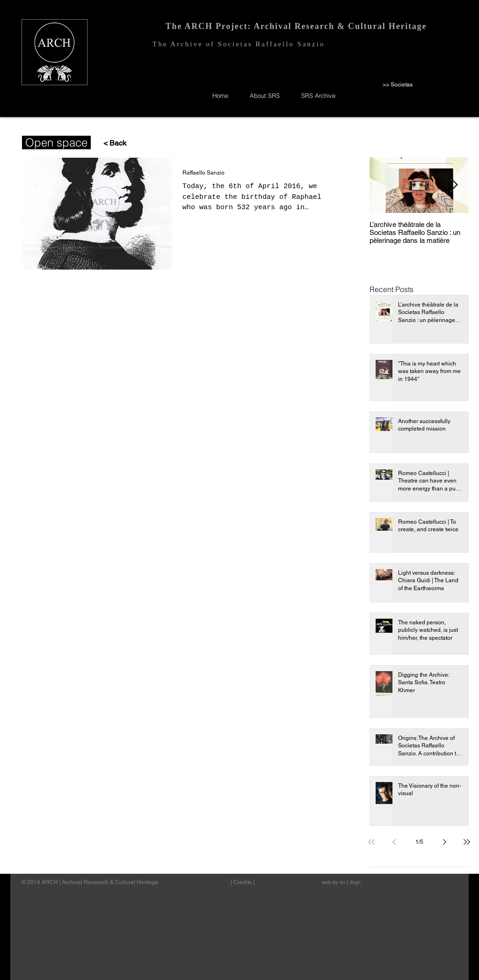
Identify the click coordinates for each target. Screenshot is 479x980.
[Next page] (444, 842)
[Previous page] (394, 842)
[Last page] (467, 842)
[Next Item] (454, 185)
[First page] (371, 842)
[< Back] (111, 143)
